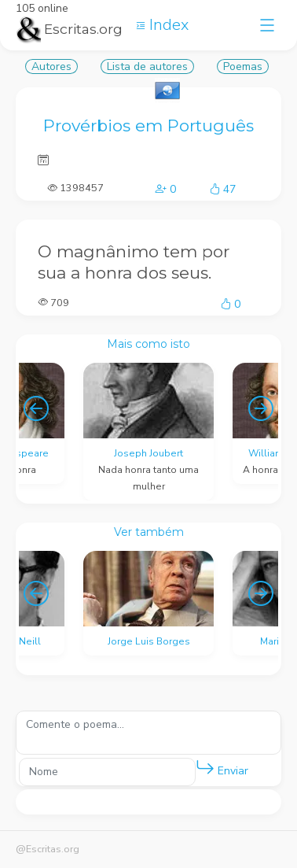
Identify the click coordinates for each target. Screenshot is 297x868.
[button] (205, 768)
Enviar (222, 768)
